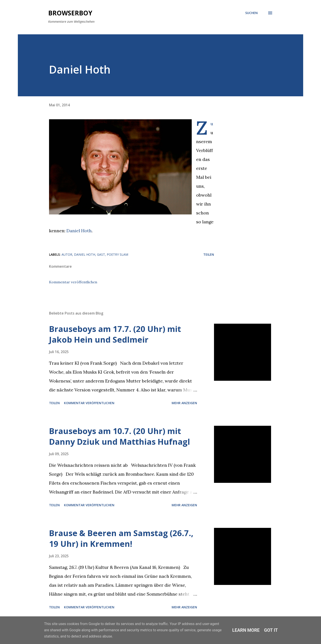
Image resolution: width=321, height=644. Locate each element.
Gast (101, 254)
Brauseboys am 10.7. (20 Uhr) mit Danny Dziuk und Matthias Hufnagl (119, 436)
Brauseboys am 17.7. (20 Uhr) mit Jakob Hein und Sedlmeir (115, 334)
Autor (67, 254)
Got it (271, 630)
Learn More (246, 630)
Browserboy (70, 13)
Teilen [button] (209, 254)
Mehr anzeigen (184, 403)
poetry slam (117, 254)
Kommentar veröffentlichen (73, 282)
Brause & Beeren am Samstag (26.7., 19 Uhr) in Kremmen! (121, 538)
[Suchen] (251, 13)
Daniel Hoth (79, 231)
